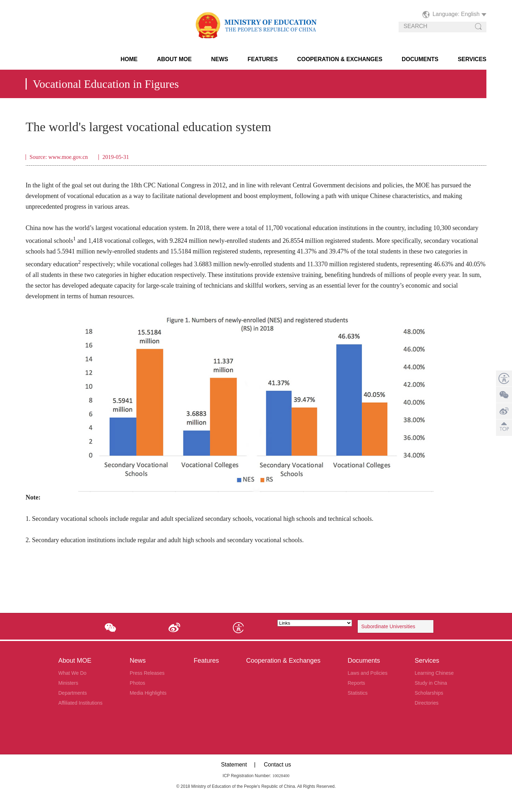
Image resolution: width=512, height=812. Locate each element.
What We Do (72, 673)
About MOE (174, 59)
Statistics (358, 693)
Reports (356, 683)
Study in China (431, 683)
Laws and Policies (368, 673)
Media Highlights (148, 693)
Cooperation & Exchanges (340, 59)
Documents (420, 59)
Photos (138, 683)
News (220, 59)
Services (472, 59)
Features (263, 59)
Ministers (68, 683)
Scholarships (429, 693)
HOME (129, 59)
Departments (73, 693)
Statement (234, 765)
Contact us (277, 765)
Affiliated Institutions (80, 703)
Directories (426, 703)
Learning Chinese (434, 673)
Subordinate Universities (388, 626)
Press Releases (147, 673)
